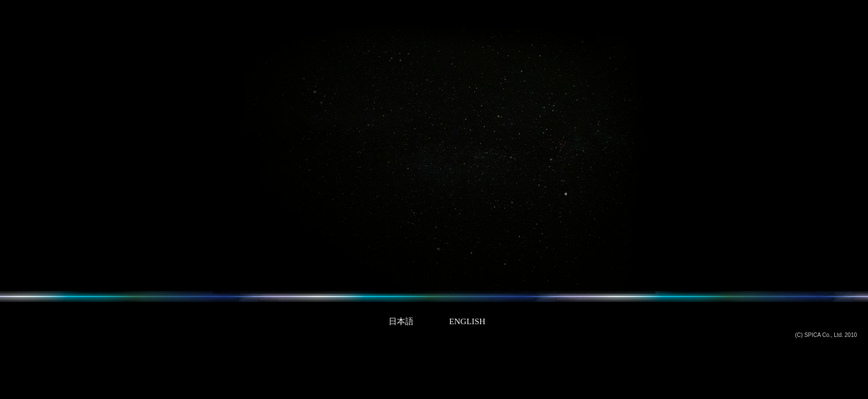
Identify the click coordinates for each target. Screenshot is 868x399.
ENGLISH (467, 321)
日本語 (401, 321)
